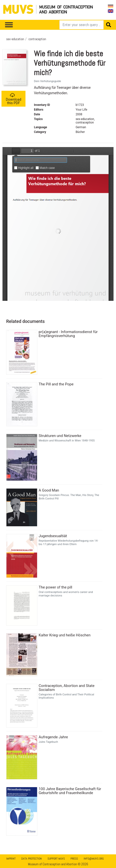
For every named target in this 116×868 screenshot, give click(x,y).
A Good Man (49, 490)
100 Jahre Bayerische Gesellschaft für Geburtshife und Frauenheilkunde (70, 791)
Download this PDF (13, 99)
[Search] (81, 25)
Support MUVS (56, 859)
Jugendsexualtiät (53, 536)
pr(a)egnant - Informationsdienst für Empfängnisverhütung (68, 334)
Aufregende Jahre (53, 737)
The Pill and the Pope (56, 384)
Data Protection (32, 859)
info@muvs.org (94, 859)
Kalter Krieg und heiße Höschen (65, 635)
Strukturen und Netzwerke (60, 436)
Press (74, 859)
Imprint (11, 859)
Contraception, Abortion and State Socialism (67, 688)
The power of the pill (55, 587)
